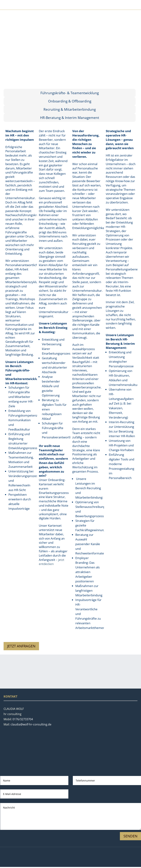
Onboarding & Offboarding (70, 101)
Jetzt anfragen (21, 646)
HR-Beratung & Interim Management (70, 118)
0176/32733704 (23, 719)
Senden (130, 836)
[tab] (70, 93)
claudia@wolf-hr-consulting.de (31, 724)
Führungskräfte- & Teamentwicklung (70, 93)
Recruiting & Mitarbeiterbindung (70, 109)
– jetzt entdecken (52, 562)
